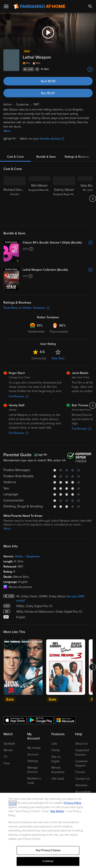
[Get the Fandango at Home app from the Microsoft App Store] (65, 720)
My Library (34, 748)
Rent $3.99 (48, 81)
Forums (80, 772)
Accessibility (83, 792)
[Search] (90, 6)
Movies (8, 750)
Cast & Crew (15, 157)
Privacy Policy (73, 803)
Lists (54, 744)
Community (39, 358)
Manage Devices (33, 770)
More (7, 131)
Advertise (81, 785)
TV (5, 757)
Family (56, 750)
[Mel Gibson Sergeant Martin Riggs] (39, 198)
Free (7, 763)
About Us (81, 744)
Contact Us (82, 779)
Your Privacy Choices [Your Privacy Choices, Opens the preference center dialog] (48, 850)
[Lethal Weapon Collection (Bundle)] (58, 270)
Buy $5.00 (48, 93)
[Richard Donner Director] (15, 198)
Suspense (33, 556)
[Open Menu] (6, 6)
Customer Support (81, 763)
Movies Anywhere (58, 770)
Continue (48, 861)
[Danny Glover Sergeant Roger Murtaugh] (64, 198)
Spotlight (9, 744)
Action (19, 556)
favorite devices (52, 139)
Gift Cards (58, 779)
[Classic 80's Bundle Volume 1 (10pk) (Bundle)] (58, 243)
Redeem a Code (34, 781)
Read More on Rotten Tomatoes (26, 308)
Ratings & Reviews (77, 157)
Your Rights (57, 811)
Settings (33, 761)
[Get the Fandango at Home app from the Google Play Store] (41, 720)
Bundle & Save (46, 157)
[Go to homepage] (39, 6)
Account (33, 754)
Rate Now (58, 358)
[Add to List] (90, 69)
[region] (48, 830)
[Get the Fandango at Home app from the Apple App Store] (15, 720)
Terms (12, 803)
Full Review (18, 396)
